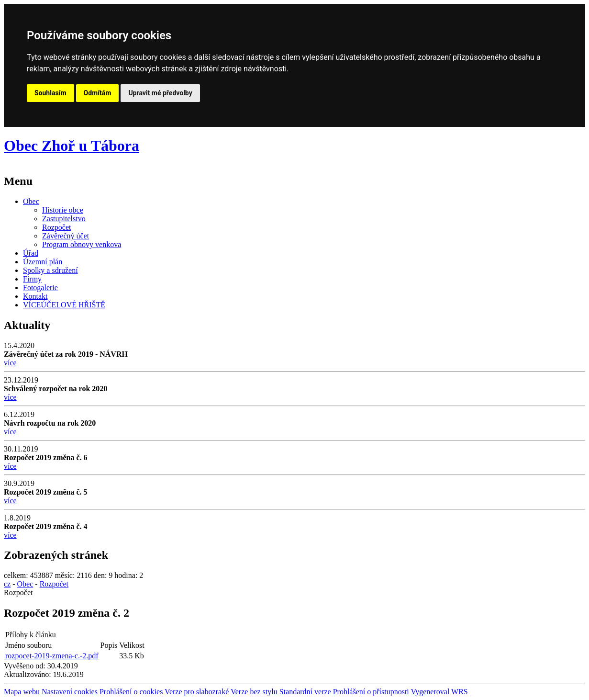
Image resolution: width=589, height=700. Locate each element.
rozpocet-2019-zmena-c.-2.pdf (52, 656)
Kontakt (35, 296)
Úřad (31, 253)
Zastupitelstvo (64, 219)
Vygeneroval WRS (439, 692)
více (10, 363)
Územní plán (43, 262)
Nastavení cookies (70, 692)
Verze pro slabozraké (197, 692)
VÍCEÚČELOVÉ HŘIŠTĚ (64, 305)
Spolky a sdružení (50, 270)
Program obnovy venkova (82, 244)
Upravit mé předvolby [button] (160, 93)
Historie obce (63, 210)
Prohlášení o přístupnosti (371, 692)
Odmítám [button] (98, 93)
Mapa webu (22, 692)
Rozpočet (56, 227)
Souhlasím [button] (50, 93)
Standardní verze (305, 692)
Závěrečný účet (66, 236)
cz (7, 584)
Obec (31, 201)
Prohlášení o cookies (132, 692)
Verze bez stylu (254, 692)
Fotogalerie (40, 288)
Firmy (32, 279)
